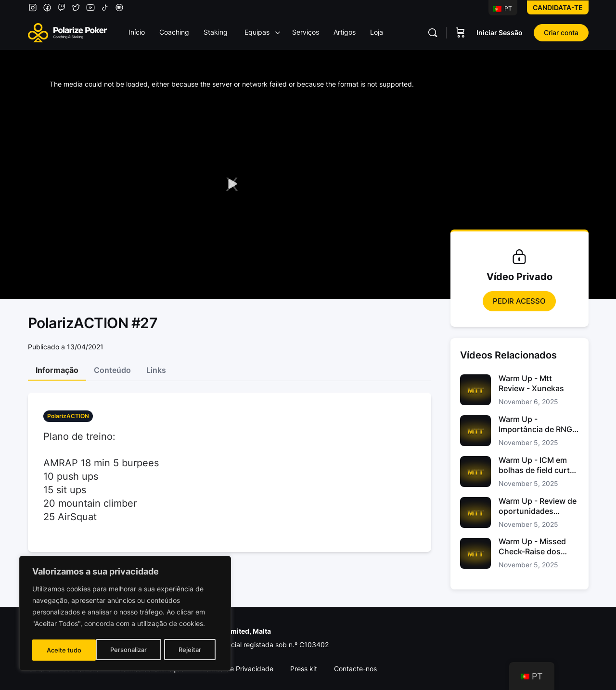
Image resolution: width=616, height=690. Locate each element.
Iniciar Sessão (500, 32)
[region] (125, 614)
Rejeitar (126, 650)
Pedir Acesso (519, 301)
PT (502, 8)
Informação (57, 370)
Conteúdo (112, 370)
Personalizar (65, 650)
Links (156, 370)
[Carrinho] (461, 33)
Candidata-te (558, 7)
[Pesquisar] (433, 33)
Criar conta (561, 32)
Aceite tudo (187, 650)
